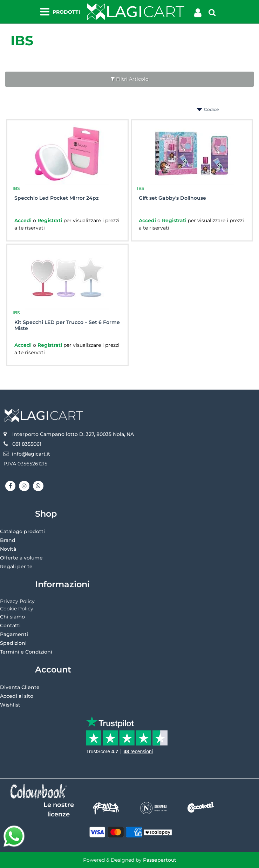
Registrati (50, 220)
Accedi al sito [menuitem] (17, 696)
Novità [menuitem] (8, 549)
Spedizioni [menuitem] (13, 643)
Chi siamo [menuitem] (12, 617)
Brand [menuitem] (8, 540)
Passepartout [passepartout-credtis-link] (160, 860)
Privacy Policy (17, 601)
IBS (22, 41)
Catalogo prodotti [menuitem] (22, 531)
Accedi (24, 220)
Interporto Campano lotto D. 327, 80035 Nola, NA (73, 434)
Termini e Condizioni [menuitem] (26, 652)
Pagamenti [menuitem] (14, 634)
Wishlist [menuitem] (10, 705)
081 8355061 (27, 444)
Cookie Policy (17, 609)
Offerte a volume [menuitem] (21, 558)
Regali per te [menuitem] (16, 566)
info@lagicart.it (31, 454)
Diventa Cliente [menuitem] (20, 687)
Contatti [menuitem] (10, 625)
